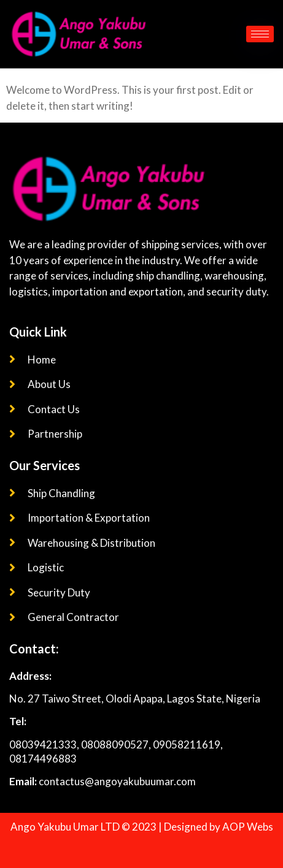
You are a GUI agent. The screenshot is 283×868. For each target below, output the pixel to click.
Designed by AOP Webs (219, 827)
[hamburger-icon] (260, 34)
